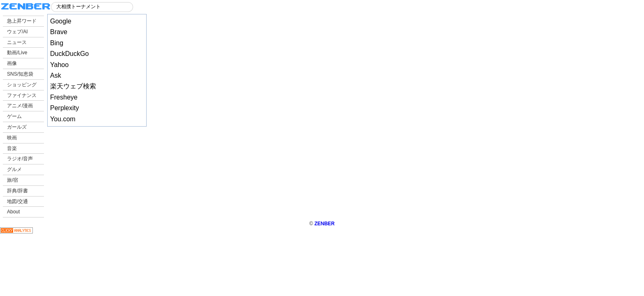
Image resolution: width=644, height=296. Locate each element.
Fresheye (64, 97)
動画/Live (17, 53)
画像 (12, 63)
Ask (56, 75)
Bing (57, 43)
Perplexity (64, 108)
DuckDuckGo (69, 54)
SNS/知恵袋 (20, 74)
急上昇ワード (22, 21)
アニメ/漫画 (20, 106)
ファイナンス (22, 95)
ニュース (17, 42)
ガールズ (17, 127)
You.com (63, 119)
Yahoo (59, 65)
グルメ (14, 169)
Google (61, 21)
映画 (12, 138)
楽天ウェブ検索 (73, 86)
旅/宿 (13, 180)
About (13, 212)
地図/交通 (17, 201)
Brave (59, 32)
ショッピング (22, 85)
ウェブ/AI (17, 32)
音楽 (12, 148)
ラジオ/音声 (20, 159)
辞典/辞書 (17, 191)
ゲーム (14, 116)
